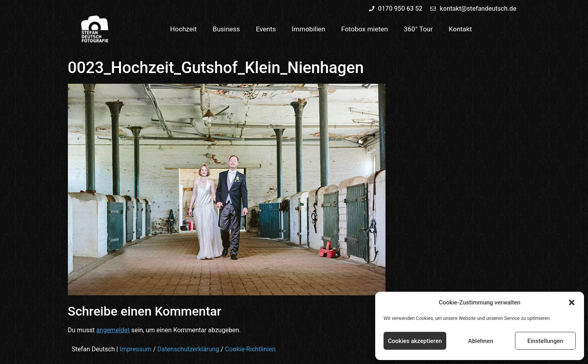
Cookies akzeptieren (415, 341)
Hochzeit (183, 29)
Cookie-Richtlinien (250, 349)
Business (227, 29)
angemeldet (113, 330)
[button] (572, 302)
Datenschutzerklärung (188, 349)
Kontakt (460, 29)
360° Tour (418, 29)
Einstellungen (545, 341)
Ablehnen (481, 341)
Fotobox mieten (364, 29)
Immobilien (309, 29)
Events (266, 29)
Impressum (136, 349)
